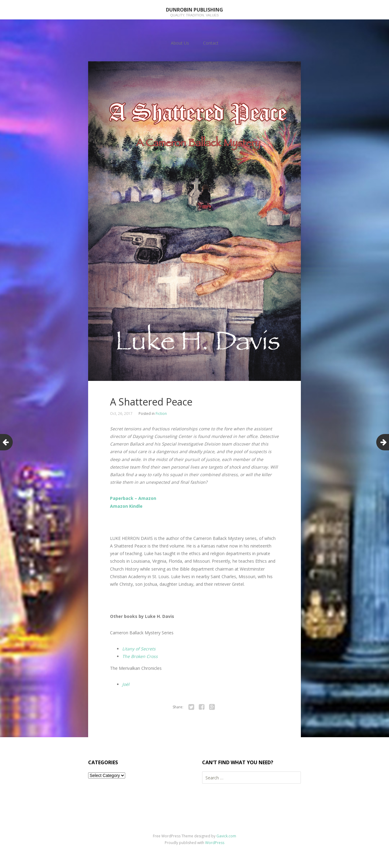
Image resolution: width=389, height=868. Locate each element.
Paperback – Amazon (133, 498)
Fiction (161, 414)
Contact (211, 43)
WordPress (215, 843)
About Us (180, 43)
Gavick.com (226, 836)
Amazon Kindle (126, 506)
